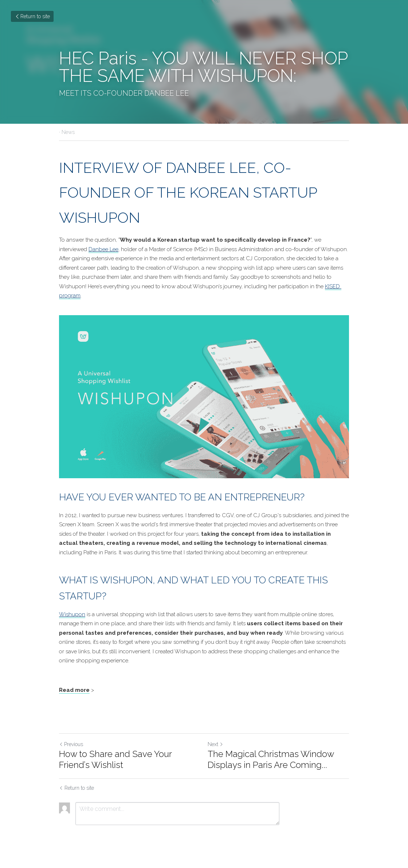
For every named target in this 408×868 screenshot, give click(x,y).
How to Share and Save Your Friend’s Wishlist (115, 759)
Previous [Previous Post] (71, 744)
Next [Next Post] (215, 744)
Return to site (32, 16)
